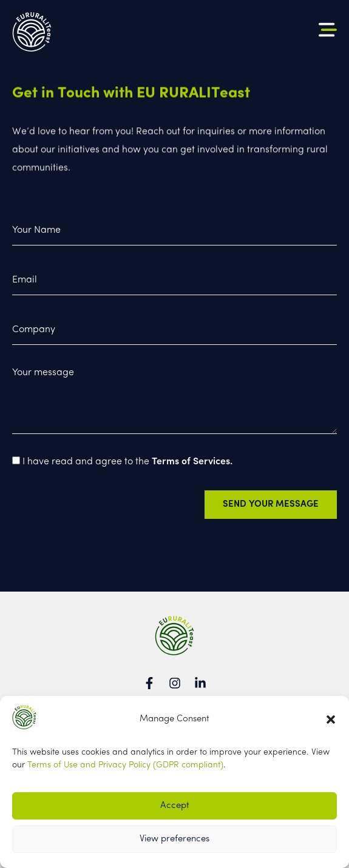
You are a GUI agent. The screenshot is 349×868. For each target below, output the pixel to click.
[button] (331, 719)
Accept (175, 806)
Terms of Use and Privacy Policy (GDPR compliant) (125, 765)
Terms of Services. (192, 466)
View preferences (174, 839)
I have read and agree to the (127, 466)
